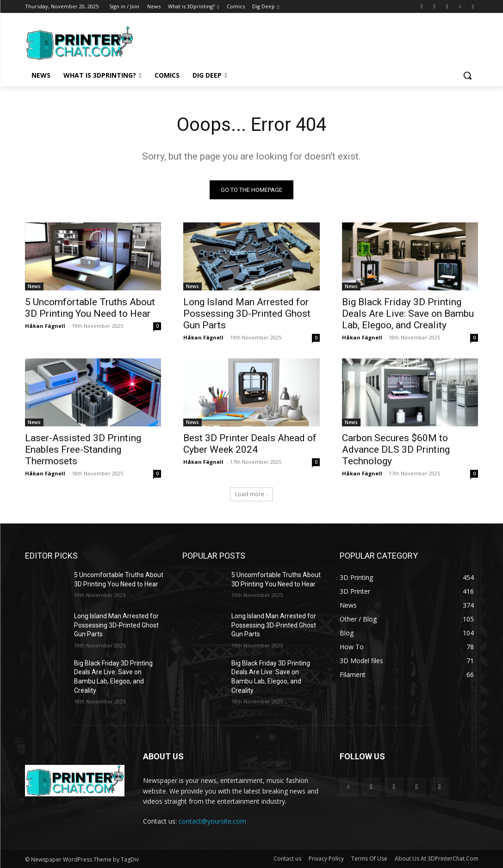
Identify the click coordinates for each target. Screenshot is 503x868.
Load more (252, 494)
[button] (467, 75)
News (34, 287)
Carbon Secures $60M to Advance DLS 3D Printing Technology (396, 450)
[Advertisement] (242, 42)
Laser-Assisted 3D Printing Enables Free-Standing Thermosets (83, 450)
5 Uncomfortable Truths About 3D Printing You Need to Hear (90, 308)
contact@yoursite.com (212, 821)
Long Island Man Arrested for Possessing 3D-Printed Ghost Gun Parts (247, 314)
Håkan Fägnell (45, 326)
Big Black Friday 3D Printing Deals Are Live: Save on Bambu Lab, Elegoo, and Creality (408, 314)
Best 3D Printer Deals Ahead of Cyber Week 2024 (250, 444)
